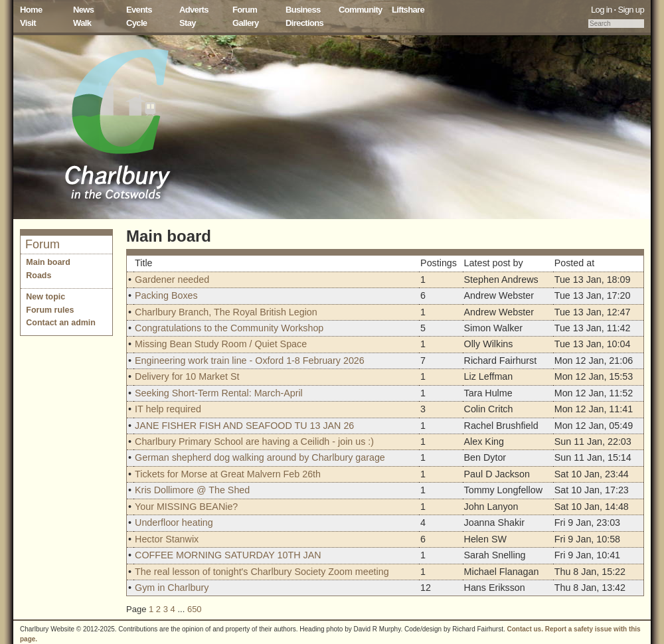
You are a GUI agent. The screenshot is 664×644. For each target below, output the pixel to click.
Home (31, 10)
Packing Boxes (166, 295)
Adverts (194, 10)
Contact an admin (61, 323)
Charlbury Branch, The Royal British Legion (226, 312)
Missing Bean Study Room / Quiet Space (221, 344)
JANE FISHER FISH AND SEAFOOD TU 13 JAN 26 (244, 426)
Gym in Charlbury (172, 588)
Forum (245, 10)
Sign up (631, 10)
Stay (188, 23)
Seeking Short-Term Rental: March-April (219, 393)
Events (139, 10)
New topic (45, 297)
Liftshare (408, 10)
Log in (602, 10)
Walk (82, 23)
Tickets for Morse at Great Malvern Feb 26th (228, 474)
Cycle (136, 23)
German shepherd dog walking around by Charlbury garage (260, 457)
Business (303, 10)
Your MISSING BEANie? (186, 507)
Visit (28, 23)
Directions (304, 23)
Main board (48, 262)
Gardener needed (172, 280)
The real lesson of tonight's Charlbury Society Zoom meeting (262, 572)
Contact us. (525, 629)
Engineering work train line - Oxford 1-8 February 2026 (250, 361)
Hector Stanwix (167, 539)
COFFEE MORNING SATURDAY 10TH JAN (228, 555)
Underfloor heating (174, 523)
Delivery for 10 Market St (187, 376)
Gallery (246, 23)
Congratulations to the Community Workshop (229, 328)
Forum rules (50, 310)
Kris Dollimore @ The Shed (192, 490)
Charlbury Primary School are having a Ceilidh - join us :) (254, 442)
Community (361, 10)
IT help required (168, 409)
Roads (39, 276)
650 (195, 609)
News (83, 10)
